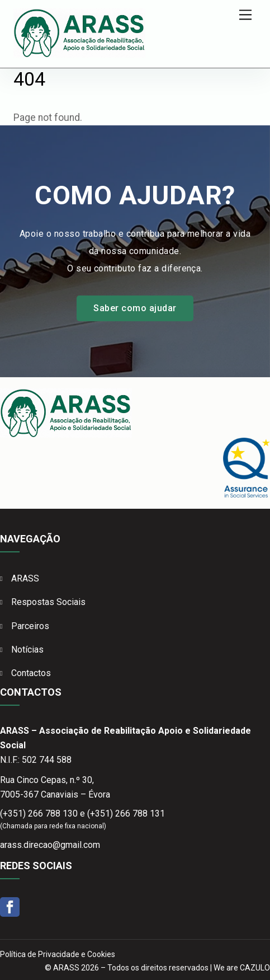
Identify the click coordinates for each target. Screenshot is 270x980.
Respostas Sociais (48, 602)
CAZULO (255, 968)
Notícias (27, 650)
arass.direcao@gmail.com (50, 845)
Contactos (31, 673)
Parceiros (30, 626)
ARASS (25, 578)
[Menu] (245, 15)
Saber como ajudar (135, 308)
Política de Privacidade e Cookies (58, 954)
